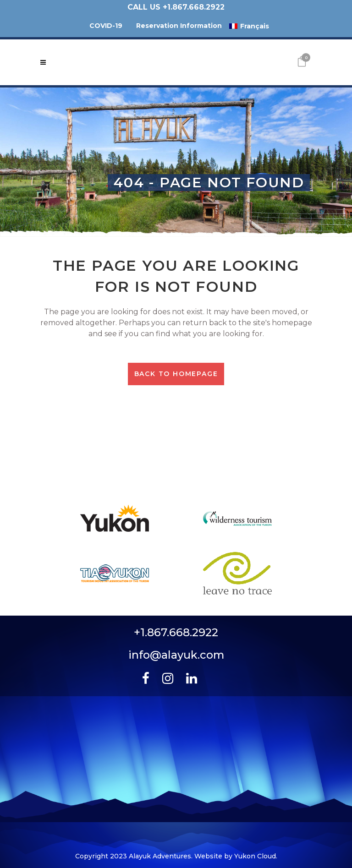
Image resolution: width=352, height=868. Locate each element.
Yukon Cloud (255, 856)
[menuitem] (249, 26)
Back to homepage (176, 374)
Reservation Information (179, 26)
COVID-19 (106, 26)
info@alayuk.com (176, 655)
